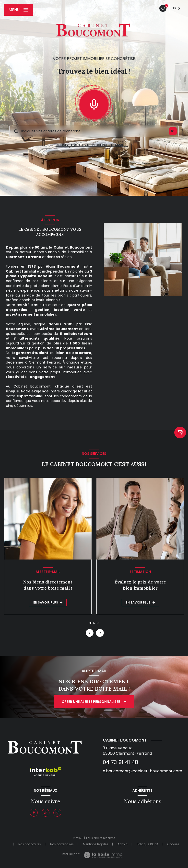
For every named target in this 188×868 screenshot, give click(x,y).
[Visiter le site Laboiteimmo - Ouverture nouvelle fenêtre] (103, 855)
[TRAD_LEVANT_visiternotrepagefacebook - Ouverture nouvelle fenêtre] (34, 813)
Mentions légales (96, 844)
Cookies (173, 844)
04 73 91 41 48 (120, 762)
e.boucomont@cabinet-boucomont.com (142, 771)
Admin (123, 844)
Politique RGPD (147, 844)
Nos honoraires (30, 844)
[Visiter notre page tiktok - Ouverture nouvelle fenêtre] (46, 813)
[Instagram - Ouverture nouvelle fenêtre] (57, 813)
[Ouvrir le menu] (18, 10)
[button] (100, 633)
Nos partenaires (62, 844)
